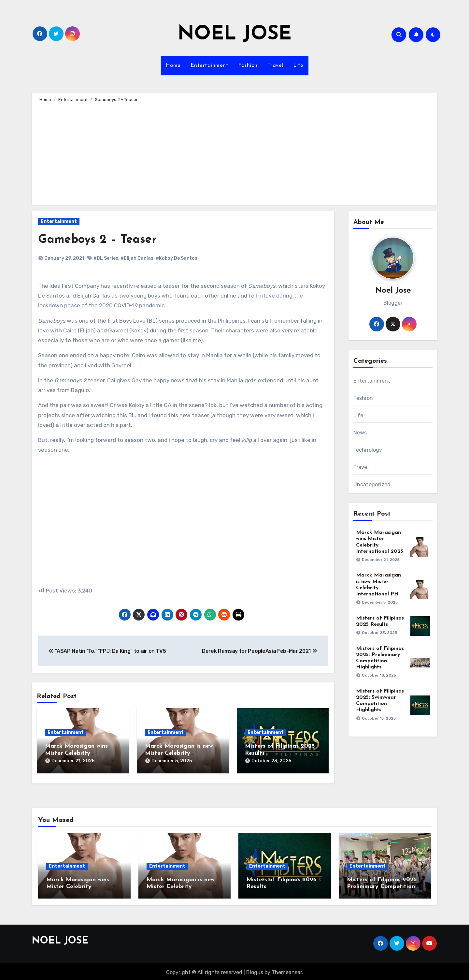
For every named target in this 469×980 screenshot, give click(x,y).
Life (298, 66)
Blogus (255, 970)
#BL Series (106, 258)
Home (173, 66)
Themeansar (287, 970)
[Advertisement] (235, 153)
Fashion (248, 66)
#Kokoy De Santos (177, 258)
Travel (275, 66)
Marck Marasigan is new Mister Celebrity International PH (179, 753)
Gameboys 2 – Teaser (100, 240)
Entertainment (210, 66)
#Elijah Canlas (137, 258)
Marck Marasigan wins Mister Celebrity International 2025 (76, 753)
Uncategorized (372, 484)
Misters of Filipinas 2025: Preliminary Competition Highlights (382, 885)
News (360, 433)
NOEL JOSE (234, 35)
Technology (368, 450)
